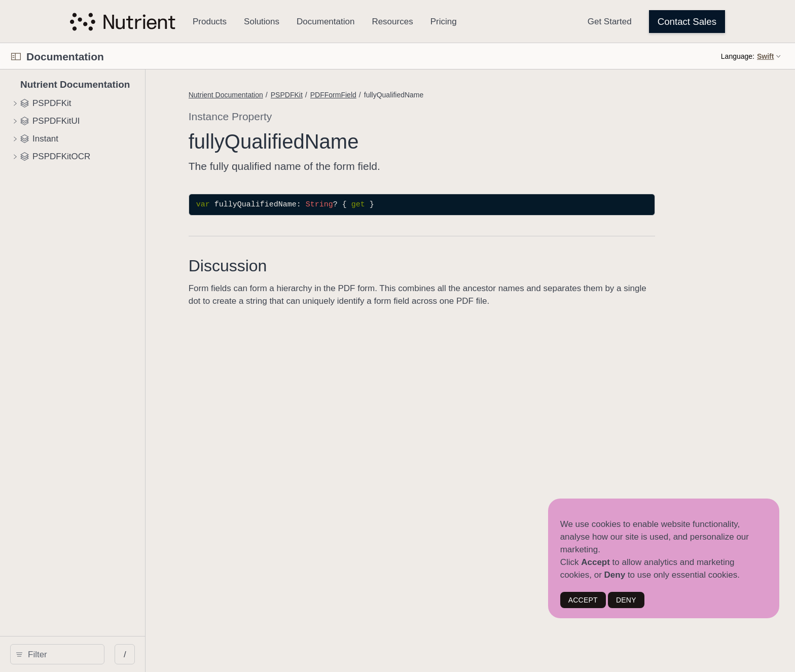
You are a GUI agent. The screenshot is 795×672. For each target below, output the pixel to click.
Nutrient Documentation (353, 95)
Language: (738, 56)
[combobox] (126, 654)
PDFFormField (461, 95)
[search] (122, 654)
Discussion (355, 266)
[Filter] (126, 654)
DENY (626, 600)
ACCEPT (583, 600)
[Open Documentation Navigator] (16, 57)
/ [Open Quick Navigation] (255, 655)
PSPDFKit (414, 95)
